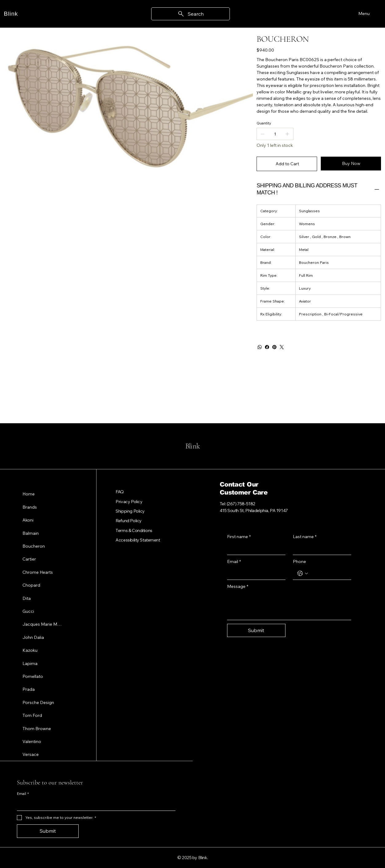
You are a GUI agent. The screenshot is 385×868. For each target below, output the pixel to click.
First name (239, 537)
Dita (27, 598)
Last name (305, 537)
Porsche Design (38, 702)
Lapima (30, 663)
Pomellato (33, 676)
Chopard (31, 585)
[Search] (191, 14)
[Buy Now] (351, 164)
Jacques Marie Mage (43, 624)
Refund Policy (129, 521)
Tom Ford (32, 715)
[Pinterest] (274, 347)
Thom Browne (37, 728)
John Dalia (33, 637)
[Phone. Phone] (328, 573)
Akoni (28, 520)
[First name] (254, 549)
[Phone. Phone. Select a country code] (303, 573)
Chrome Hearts (38, 572)
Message (238, 587)
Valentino (32, 741)
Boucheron (34, 546)
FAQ (120, 492)
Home (29, 494)
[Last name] (320, 549)
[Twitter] (282, 347)
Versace (31, 754)
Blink (11, 14)
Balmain (31, 533)
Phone (299, 561)
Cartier (29, 559)
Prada (29, 689)
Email (234, 562)
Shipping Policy (130, 511)
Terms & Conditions (134, 530)
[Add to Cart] (287, 164)
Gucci (28, 611)
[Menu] (363, 14)
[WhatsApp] (260, 347)
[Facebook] (267, 347)
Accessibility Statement (138, 540)
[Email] (254, 573)
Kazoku (30, 650)
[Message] (289, 606)
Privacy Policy (129, 502)
